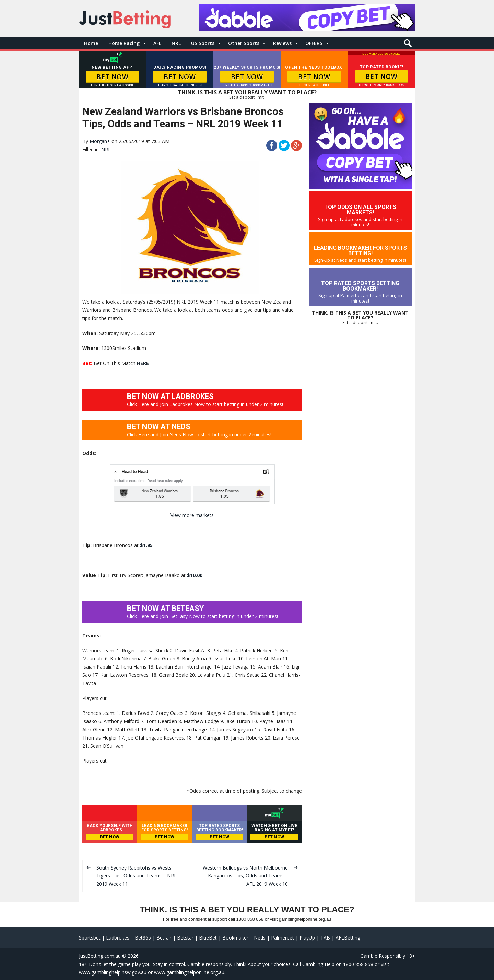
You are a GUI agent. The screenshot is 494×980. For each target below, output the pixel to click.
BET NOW (112, 77)
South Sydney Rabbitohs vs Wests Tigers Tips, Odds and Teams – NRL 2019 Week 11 (137, 876)
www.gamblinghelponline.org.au (189, 972)
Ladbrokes (118, 938)
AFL (157, 43)
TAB (325, 938)
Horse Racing (124, 43)
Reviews (282, 43)
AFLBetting (348, 938)
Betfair (164, 938)
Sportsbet (90, 938)
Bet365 (143, 938)
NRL (176, 43)
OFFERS (314, 43)
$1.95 (146, 545)
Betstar (185, 938)
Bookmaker (235, 938)
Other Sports (244, 43)
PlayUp (307, 938)
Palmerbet (283, 938)
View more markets (192, 515)
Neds (260, 938)
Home (91, 43)
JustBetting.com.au (100, 956)
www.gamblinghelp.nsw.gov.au (113, 972)
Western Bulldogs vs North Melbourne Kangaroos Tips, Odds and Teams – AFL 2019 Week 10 (245, 876)
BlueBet (208, 938)
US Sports (203, 43)
